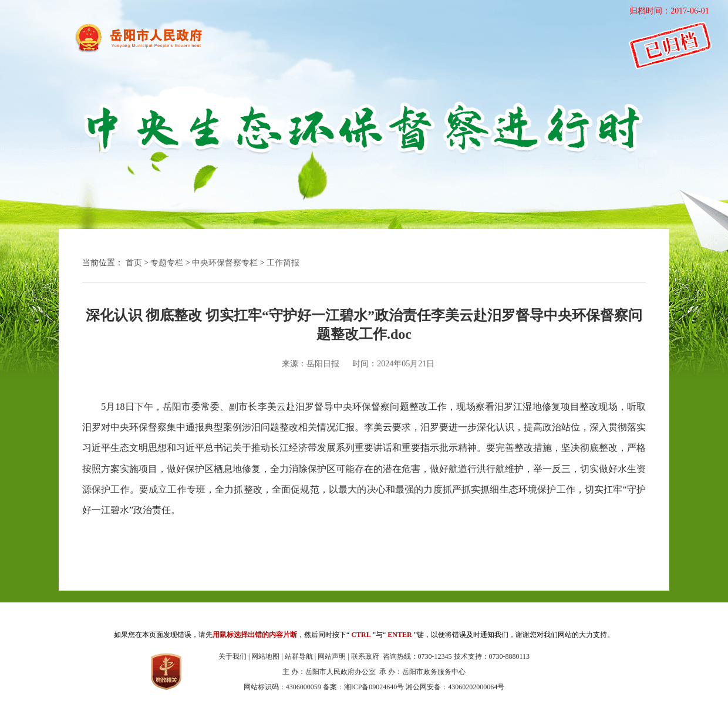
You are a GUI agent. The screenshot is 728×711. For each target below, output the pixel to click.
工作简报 (283, 263)
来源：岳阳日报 (311, 364)
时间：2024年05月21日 (393, 364)
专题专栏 (167, 263)
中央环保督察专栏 (225, 263)
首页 (134, 263)
